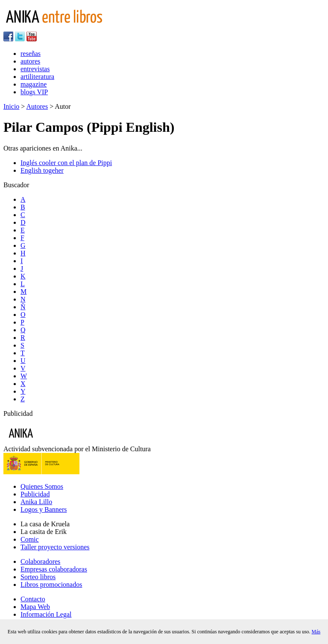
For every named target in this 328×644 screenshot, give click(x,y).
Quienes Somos (42, 486)
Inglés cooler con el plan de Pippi (66, 163)
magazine (34, 84)
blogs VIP (34, 92)
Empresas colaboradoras (54, 569)
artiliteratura (37, 77)
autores (30, 61)
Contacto (33, 599)
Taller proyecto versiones (55, 547)
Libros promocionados (51, 585)
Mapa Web (35, 607)
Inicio (11, 106)
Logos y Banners (44, 509)
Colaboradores (40, 561)
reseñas (31, 54)
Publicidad (35, 494)
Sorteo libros (38, 577)
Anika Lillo (36, 502)
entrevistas (35, 69)
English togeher (42, 170)
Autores (37, 106)
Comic (30, 539)
